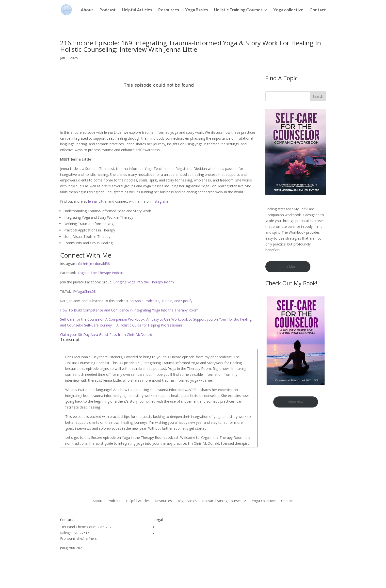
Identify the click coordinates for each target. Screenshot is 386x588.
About (87, 10)
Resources (169, 10)
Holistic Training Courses (238, 10)
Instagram (160, 201)
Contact (318, 10)
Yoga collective (288, 10)
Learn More (288, 267)
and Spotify (183, 301)
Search (318, 96)
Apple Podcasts (146, 301)
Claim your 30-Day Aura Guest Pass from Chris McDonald (106, 335)
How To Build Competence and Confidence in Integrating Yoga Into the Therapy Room (129, 310)
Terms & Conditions (173, 527)
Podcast (108, 10)
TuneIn (167, 301)
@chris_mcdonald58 (93, 264)
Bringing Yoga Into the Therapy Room (143, 282)
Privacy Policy (168, 533)
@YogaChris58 (84, 291)
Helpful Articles (137, 10)
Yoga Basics (196, 10)
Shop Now (296, 402)
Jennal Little (97, 201)
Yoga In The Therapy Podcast (101, 273)
